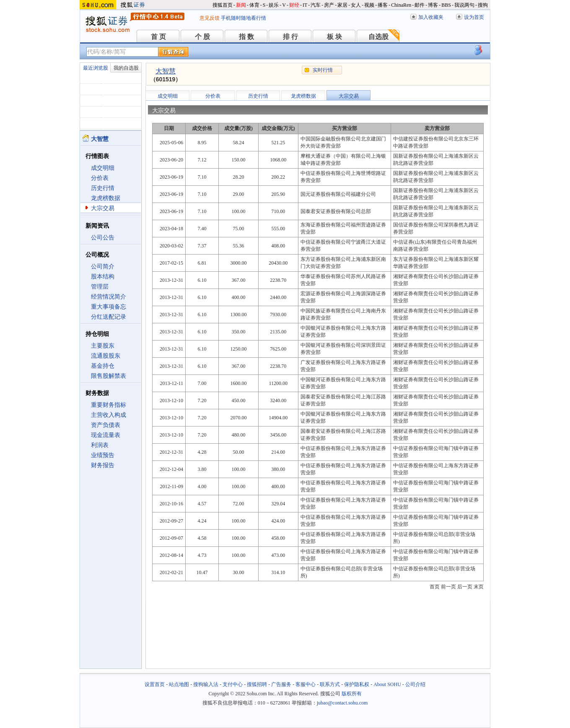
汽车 (316, 5)
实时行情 (323, 70)
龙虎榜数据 (106, 198)
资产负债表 (106, 425)
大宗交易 (103, 208)
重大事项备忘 (109, 307)
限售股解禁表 (109, 376)
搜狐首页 (223, 5)
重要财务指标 (109, 405)
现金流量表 (106, 435)
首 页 (158, 37)
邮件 (420, 5)
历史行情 (103, 188)
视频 (369, 5)
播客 (383, 5)
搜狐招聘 (257, 684)
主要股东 (103, 346)
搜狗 (483, 5)
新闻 (241, 5)
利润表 (100, 445)
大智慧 (166, 71)
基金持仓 (103, 366)
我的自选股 (126, 68)
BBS (446, 5)
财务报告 (103, 465)
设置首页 (155, 684)
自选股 (378, 37)
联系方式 (330, 684)
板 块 (334, 37)
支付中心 (233, 684)
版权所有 (352, 694)
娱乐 (274, 5)
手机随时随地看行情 (244, 18)
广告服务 (281, 684)
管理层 (100, 287)
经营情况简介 (109, 297)
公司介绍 (415, 684)
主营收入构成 (109, 415)
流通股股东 (106, 356)
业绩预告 (103, 455)
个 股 (202, 37)
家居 (342, 5)
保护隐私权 (357, 684)
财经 (294, 5)
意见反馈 (210, 18)
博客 (433, 5)
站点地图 (179, 684)
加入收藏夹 (431, 17)
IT (305, 5)
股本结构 (103, 277)
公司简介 (103, 266)
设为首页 (474, 17)
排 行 (290, 37)
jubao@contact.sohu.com (342, 703)
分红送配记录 (109, 317)
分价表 (100, 178)
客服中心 (306, 684)
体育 (254, 5)
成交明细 (103, 168)
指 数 (246, 37)
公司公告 (103, 238)
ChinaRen (401, 5)
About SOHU (387, 684)
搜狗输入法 (206, 684)
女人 (356, 5)
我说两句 (464, 5)
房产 (329, 5)
